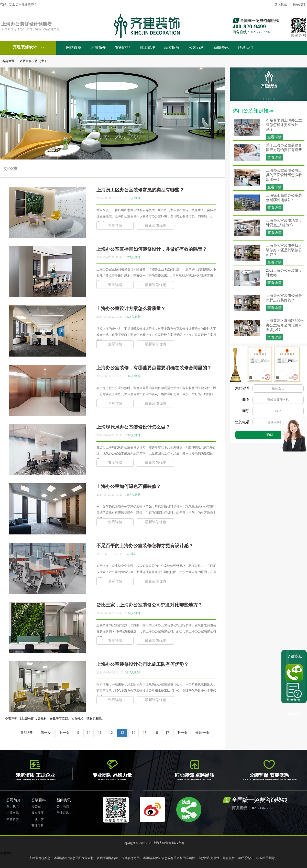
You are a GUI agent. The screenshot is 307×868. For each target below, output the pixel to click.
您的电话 (242, 422)
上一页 (64, 733)
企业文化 (13, 813)
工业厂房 (38, 819)
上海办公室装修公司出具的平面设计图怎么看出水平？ (284, 175)
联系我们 (299, 4)
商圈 (246, 400)
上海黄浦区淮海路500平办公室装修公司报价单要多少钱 (285, 325)
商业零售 (38, 826)
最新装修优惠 (156, 226)
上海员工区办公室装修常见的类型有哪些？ (140, 190)
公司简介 (98, 48)
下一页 (182, 733)
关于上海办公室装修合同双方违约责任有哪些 (284, 148)
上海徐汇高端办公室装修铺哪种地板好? (284, 198)
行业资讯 (63, 813)
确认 (270, 435)
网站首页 (74, 48)
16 (156, 733)
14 (134, 733)
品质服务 (172, 48)
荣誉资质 (13, 819)
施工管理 (147, 48)
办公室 (40, 61)
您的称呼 (242, 388)
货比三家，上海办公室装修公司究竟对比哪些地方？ (149, 605)
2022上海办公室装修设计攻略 (284, 273)
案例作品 (123, 48)
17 (167, 733)
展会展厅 (38, 813)
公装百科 (196, 48)
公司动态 (63, 806)
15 (145, 733)
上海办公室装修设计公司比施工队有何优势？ (142, 664)
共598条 (26, 733)
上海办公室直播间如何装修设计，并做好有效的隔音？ (152, 249)
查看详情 (275, 137)
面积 (246, 411)
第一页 (46, 733)
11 (100, 733)
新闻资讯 (221, 48)
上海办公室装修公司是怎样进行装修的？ (284, 298)
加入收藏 (281, 4)
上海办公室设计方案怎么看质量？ (131, 309)
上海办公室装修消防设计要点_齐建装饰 (284, 223)
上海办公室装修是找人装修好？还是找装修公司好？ (284, 250)
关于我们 (13, 806)
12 (111, 733)
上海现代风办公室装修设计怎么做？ (133, 427)
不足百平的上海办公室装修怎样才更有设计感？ (284, 125)
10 (89, 733)
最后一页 (202, 733)
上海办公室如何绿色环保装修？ (129, 486)
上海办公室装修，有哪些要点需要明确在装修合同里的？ (154, 368)
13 (122, 733)
